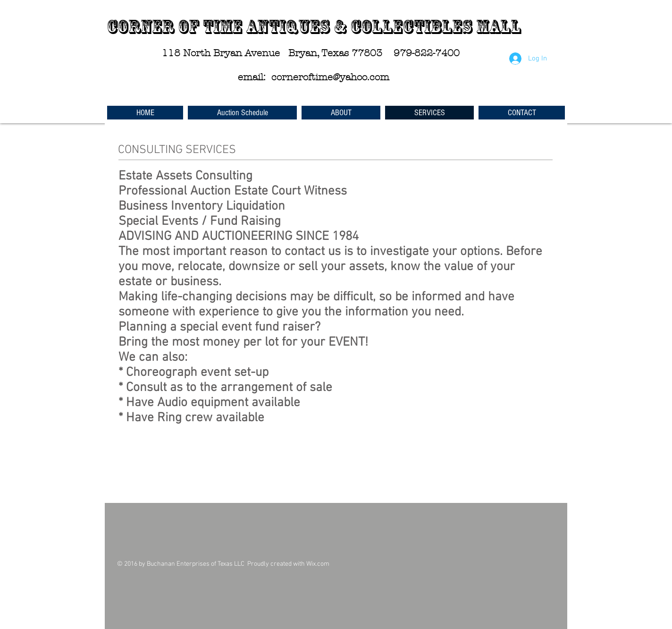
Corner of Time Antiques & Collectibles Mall (314, 27)
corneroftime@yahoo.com (330, 77)
